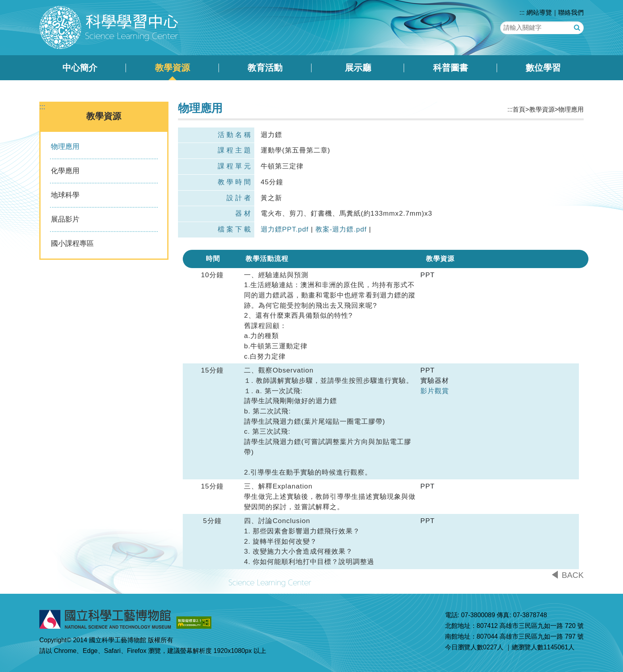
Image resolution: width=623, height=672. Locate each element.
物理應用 (65, 147)
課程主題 (235, 150)
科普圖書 (451, 68)
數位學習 (543, 68)
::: (522, 13)
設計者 (240, 198)
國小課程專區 (72, 243)
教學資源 (172, 68)
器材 (244, 213)
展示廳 (358, 68)
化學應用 (65, 171)
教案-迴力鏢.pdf (341, 229)
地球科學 (65, 195)
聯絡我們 (571, 13)
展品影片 (65, 219)
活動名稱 (235, 135)
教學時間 (235, 182)
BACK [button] (573, 575)
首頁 (519, 109)
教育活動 (265, 68)
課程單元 (235, 166)
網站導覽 (539, 13)
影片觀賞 (435, 391)
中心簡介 (80, 68)
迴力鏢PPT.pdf (285, 229)
